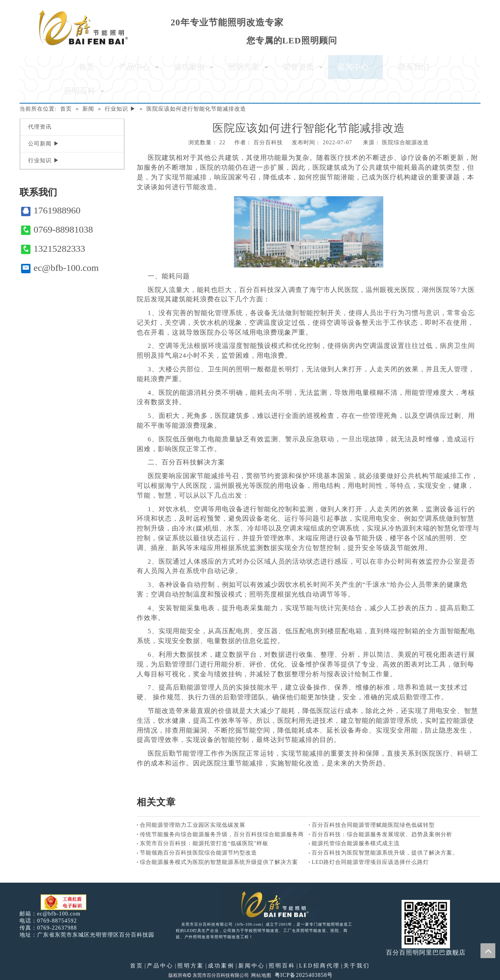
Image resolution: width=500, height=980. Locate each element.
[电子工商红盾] (63, 902)
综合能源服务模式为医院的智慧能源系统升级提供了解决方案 (219, 862)
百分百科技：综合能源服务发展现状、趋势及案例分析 (382, 834)
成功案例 (221, 966)
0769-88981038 (57, 230)
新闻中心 (252, 966)
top (488, 951)
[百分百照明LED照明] (270, 904)
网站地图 (261, 975)
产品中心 (160, 966)
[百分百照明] (83, 28)
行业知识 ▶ (44, 160)
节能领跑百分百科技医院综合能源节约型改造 (198, 853)
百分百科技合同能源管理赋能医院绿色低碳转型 (373, 825)
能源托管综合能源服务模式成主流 (356, 843)
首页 (137, 966)
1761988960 (51, 211)
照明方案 (191, 966)
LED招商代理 (319, 966)
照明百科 (282, 966)
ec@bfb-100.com (60, 268)
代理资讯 (40, 127)
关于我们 (357, 966)
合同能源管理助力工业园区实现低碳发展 (193, 825)
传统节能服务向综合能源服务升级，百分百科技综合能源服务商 (222, 834)
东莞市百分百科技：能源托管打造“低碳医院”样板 (204, 843)
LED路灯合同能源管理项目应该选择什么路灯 (370, 862)
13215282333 (53, 249)
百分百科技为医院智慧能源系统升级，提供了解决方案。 (385, 853)
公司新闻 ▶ (44, 144)
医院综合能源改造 (405, 142)
